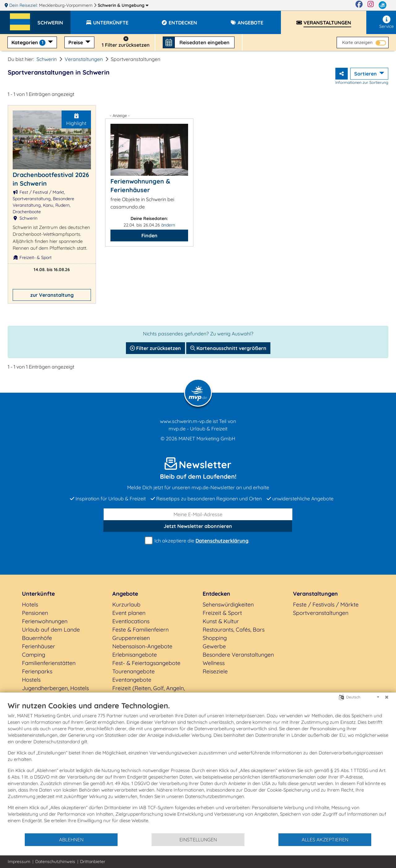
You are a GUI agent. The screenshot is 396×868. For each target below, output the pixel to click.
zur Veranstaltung (52, 295)
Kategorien (29, 43)
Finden (149, 235)
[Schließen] (387, 697)
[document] (198, 767)
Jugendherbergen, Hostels (55, 688)
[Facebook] (359, 5)
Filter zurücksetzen (155, 348)
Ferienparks (37, 671)
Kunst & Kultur (221, 621)
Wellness (214, 663)
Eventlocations (131, 621)
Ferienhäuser (39, 646)
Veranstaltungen (84, 59)
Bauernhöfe (37, 638)
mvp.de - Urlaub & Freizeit (198, 429)
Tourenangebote (133, 671)
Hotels (30, 605)
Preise (76, 42)
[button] (54, 20)
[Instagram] (371, 5)
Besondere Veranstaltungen (238, 655)
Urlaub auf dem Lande (51, 630)
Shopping (215, 638)
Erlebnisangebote (135, 655)
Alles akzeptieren (325, 840)
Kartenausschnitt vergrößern (228, 348)
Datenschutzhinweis (55, 862)
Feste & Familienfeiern (140, 630)
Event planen (129, 613)
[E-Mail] (198, 514)
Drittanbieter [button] (93, 862)
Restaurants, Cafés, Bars (234, 630)
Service (387, 22)
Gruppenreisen (131, 638)
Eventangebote (132, 680)
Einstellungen (198, 840)
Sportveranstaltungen (321, 613)
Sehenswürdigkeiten (228, 605)
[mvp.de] (383, 5)
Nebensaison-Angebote (142, 646)
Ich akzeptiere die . (198, 541)
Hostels (31, 680)
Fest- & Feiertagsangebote (146, 663)
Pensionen (35, 613)
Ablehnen (71, 840)
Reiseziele (215, 671)
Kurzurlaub (126, 605)
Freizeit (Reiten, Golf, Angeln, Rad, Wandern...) (148, 692)
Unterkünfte (38, 594)
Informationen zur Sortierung (362, 82)
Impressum (19, 862)
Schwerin (123, 5)
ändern (168, 225)
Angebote (125, 594)
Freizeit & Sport (222, 613)
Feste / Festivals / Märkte (326, 605)
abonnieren (198, 526)
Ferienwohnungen (45, 621)
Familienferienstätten (49, 663)
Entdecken (216, 594)
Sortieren (366, 74)
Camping (34, 655)
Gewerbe (214, 646)
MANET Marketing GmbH (207, 438)
